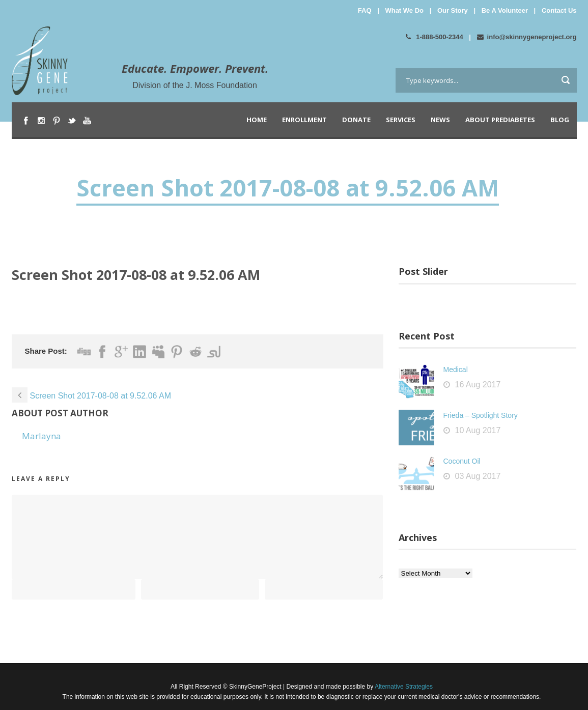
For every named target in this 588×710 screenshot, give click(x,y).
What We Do (404, 10)
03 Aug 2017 (478, 476)
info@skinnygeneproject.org (527, 37)
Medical (456, 370)
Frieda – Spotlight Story (481, 415)
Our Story (453, 10)
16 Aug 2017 (478, 385)
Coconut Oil (462, 461)
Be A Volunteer (505, 10)
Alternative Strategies (403, 687)
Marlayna (41, 436)
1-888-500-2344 (435, 37)
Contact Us (559, 10)
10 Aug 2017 (478, 430)
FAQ (365, 10)
